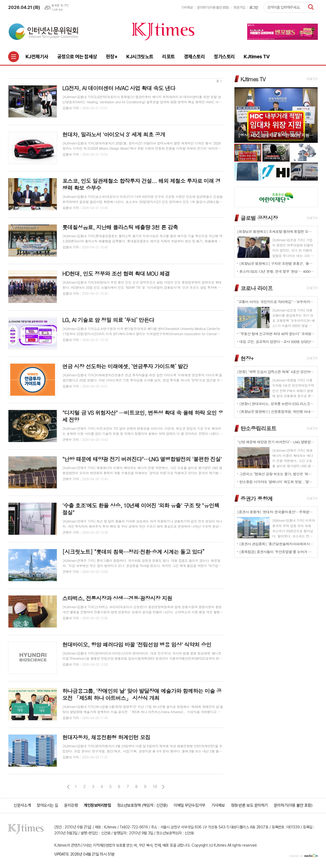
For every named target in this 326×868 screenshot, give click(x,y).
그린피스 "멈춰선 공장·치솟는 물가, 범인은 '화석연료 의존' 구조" (277, 474)
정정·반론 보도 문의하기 (249, 805)
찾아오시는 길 (47, 805)
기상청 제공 (57, 10)
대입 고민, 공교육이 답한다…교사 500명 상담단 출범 (277, 342)
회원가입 (239, 7)
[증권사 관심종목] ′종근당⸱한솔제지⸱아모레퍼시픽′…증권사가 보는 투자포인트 (277, 544)
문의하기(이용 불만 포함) (213, 7)
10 (155, 786)
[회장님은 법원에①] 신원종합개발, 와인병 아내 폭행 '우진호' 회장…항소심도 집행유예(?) (277, 411)
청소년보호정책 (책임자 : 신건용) (142, 805)
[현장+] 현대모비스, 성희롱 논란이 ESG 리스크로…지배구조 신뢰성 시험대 (277, 404)
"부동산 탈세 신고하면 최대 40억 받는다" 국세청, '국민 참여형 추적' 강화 (277, 334)
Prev (241, 115)
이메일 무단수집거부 (189, 805)
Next (311, 115)
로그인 (254, 7)
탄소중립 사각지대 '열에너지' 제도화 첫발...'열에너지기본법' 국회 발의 (277, 482)
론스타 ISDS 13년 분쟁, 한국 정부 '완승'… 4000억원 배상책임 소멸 (277, 271)
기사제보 (187, 7)
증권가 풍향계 (256, 498)
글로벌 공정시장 (259, 218)
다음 (163, 787)
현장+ (247, 358)
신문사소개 (22, 805)
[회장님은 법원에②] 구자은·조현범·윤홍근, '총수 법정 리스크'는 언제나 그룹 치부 (277, 263)
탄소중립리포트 (258, 428)
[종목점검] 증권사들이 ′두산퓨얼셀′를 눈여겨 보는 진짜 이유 (277, 552)
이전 (68, 787)
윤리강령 (71, 805)
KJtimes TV (253, 79)
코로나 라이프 (256, 288)
